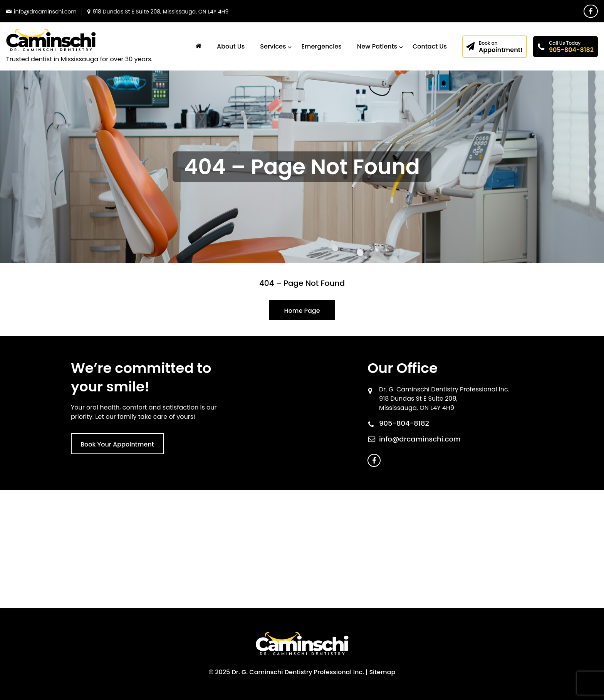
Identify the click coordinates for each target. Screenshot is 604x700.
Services (273, 46)
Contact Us (430, 46)
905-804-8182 (571, 47)
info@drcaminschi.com (420, 439)
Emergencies (321, 46)
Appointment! (501, 47)
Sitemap (382, 672)
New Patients (377, 46)
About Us (231, 46)
